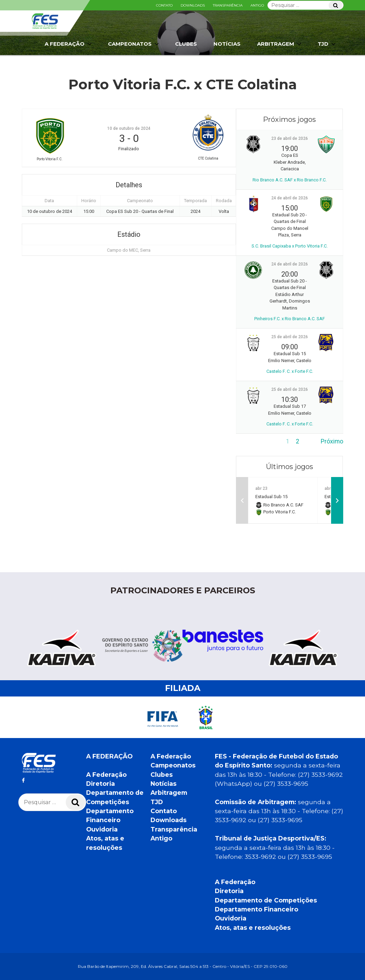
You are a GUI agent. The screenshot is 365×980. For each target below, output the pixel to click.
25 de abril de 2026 (290, 337)
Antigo (257, 5)
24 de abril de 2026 (290, 198)
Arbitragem (280, 44)
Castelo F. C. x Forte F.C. (290, 371)
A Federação (69, 44)
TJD (327, 44)
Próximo (332, 441)
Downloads (193, 5)
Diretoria (101, 784)
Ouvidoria (102, 829)
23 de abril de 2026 (290, 138)
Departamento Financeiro (257, 909)
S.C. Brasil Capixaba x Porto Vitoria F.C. (290, 246)
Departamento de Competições (266, 900)
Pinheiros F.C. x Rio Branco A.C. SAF (290, 319)
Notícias (227, 44)
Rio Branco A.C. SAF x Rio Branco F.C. (290, 180)
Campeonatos (134, 44)
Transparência (228, 5)
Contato (164, 5)
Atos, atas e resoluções (253, 928)
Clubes (186, 44)
